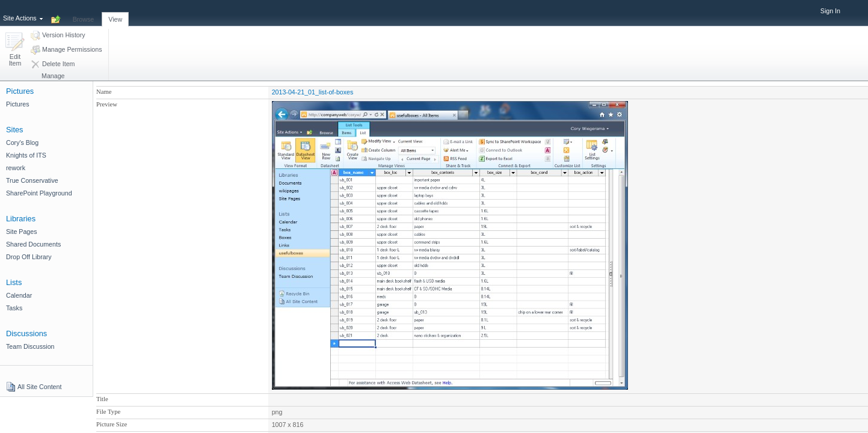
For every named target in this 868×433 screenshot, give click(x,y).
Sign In (830, 11)
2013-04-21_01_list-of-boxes (313, 92)
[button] (15, 50)
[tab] (84, 13)
